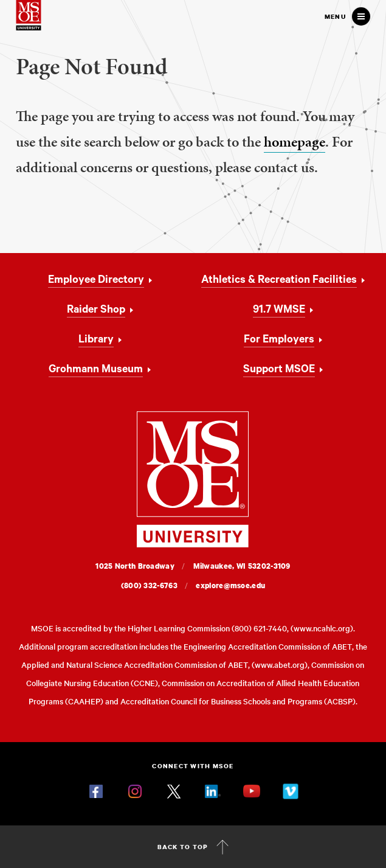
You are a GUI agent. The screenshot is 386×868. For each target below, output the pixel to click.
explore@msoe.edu (230, 585)
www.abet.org (280, 665)
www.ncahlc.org (322, 628)
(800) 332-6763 (149, 585)
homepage (295, 142)
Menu (335, 16)
